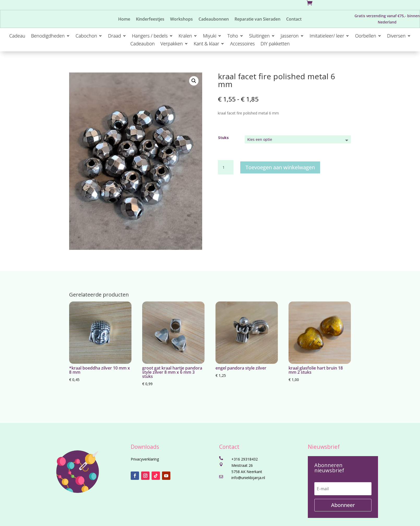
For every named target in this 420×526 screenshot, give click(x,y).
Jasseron (290, 36)
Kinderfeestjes (150, 20)
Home (124, 20)
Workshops (181, 20)
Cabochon (86, 36)
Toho (233, 36)
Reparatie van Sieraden (257, 20)
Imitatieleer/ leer (327, 36)
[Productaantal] (226, 167)
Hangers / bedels (150, 36)
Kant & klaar (207, 44)
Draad (115, 36)
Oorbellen (366, 36)
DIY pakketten (275, 44)
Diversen (396, 36)
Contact (294, 20)
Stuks (223, 138)
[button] (194, 81)
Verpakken (172, 44)
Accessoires (242, 44)
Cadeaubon (143, 44)
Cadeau (17, 36)
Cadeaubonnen (214, 20)
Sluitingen (259, 36)
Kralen (185, 36)
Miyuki (210, 36)
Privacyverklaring (145, 459)
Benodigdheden (48, 36)
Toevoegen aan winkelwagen (280, 167)
